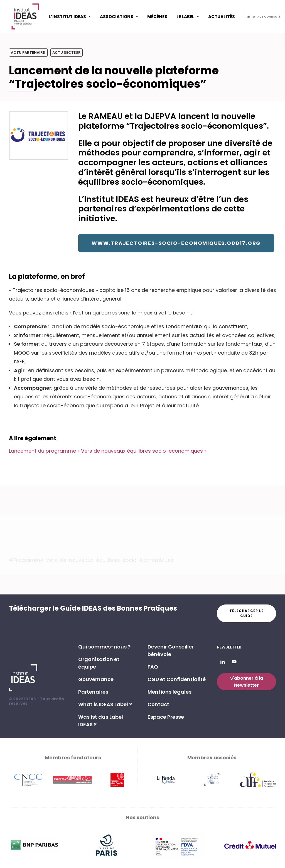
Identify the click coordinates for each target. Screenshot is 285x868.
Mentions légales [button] (169, 692)
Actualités (222, 17)
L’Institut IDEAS (70, 17)
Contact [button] (158, 704)
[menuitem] (70, 16)
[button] (223, 662)
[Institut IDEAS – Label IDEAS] (25, 16)
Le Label (188, 17)
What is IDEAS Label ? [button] (105, 704)
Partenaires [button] (93, 692)
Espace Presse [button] (166, 717)
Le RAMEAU (100, 116)
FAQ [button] (153, 667)
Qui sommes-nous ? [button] (104, 647)
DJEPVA (160, 116)
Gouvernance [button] (96, 679)
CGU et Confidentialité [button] (177, 679)
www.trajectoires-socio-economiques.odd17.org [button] (176, 243)
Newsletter (229, 647)
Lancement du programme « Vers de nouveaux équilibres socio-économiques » (108, 451)
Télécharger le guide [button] (247, 613)
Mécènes (157, 17)
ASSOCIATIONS (119, 17)
